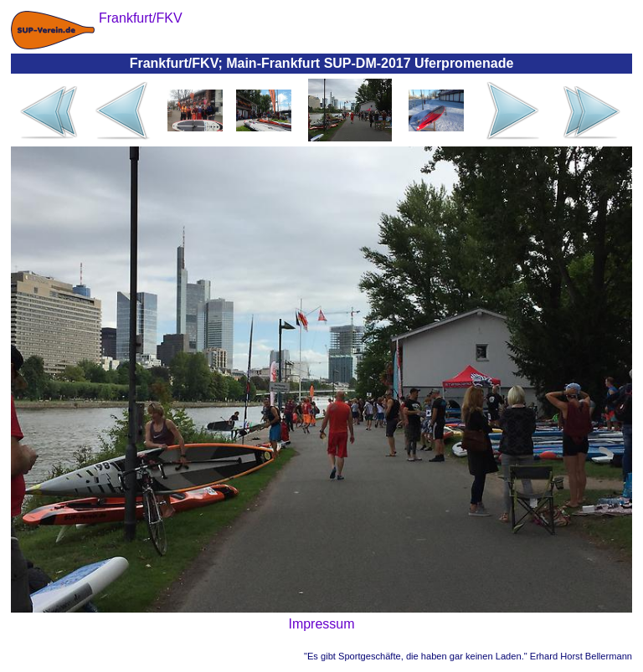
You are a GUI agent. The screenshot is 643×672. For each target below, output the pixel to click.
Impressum (321, 624)
